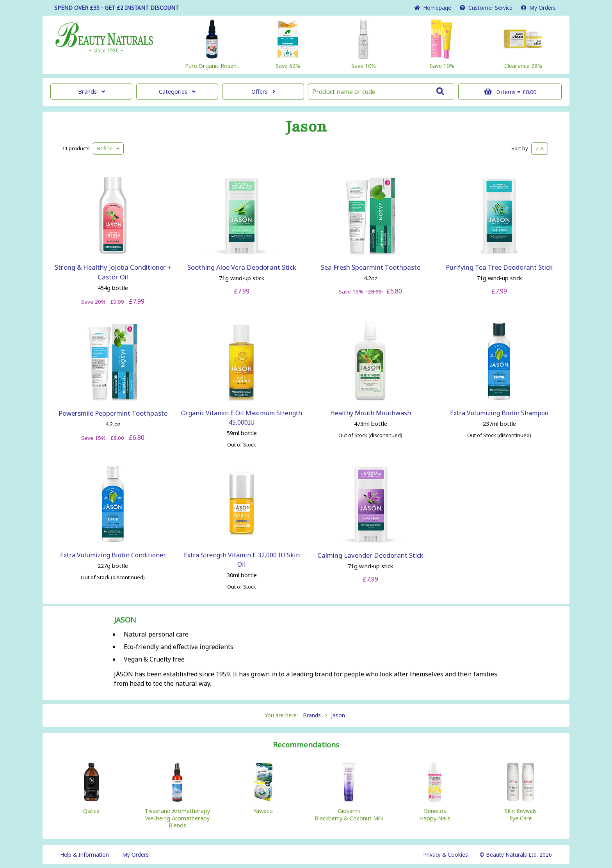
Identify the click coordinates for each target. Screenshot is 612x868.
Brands (92, 92)
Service (486, 8)
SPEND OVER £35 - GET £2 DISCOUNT (117, 8)
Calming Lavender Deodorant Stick (370, 555)
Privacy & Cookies (446, 855)
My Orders (538, 8)
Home (433, 8)
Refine (108, 148)
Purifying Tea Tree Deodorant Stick (499, 267)
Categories (177, 92)
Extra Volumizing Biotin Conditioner (113, 555)
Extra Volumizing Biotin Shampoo (499, 413)
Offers (263, 92)
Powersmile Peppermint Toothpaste (113, 413)
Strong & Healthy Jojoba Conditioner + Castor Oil (113, 272)
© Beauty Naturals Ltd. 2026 (516, 855)
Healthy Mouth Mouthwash (371, 413)
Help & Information (85, 855)
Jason (306, 127)
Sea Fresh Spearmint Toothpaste (371, 267)
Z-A (540, 148)
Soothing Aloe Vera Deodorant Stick (242, 267)
